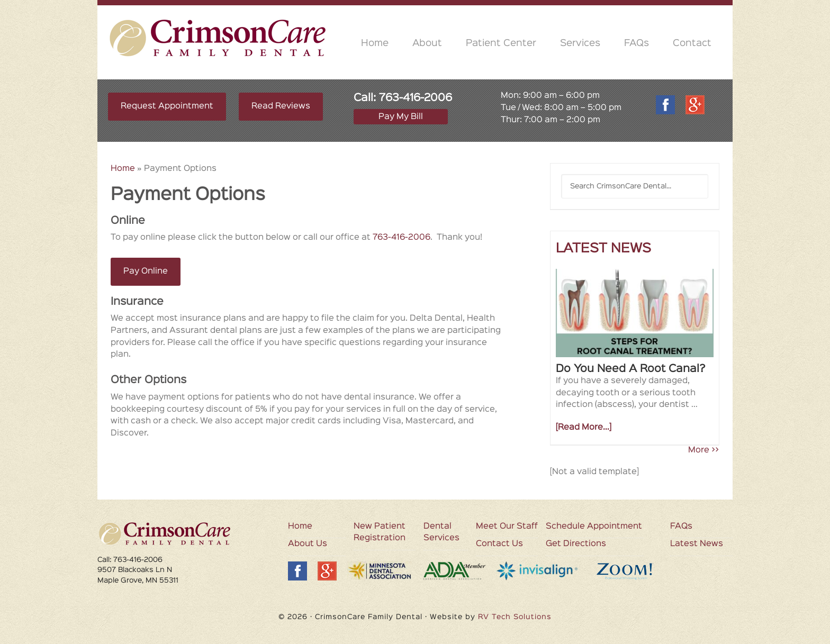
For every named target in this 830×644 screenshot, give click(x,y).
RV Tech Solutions (515, 617)
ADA (454, 571)
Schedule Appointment (594, 527)
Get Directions (576, 544)
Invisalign (539, 571)
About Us (308, 544)
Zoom (633, 571)
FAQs (681, 527)
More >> (703, 450)
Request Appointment (167, 106)
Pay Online (146, 271)
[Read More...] (584, 428)
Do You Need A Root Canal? (631, 369)
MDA (380, 571)
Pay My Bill (401, 117)
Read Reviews (281, 106)
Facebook (665, 105)
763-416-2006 (416, 98)
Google (695, 105)
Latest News (697, 544)
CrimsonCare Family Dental (218, 38)
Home (123, 169)
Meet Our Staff (507, 527)
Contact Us (499, 544)
